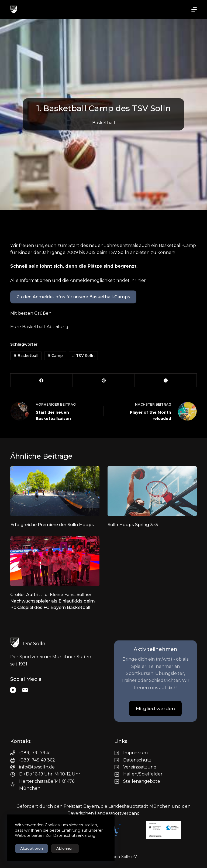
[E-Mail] (25, 690)
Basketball (104, 123)
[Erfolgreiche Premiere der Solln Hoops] (55, 491)
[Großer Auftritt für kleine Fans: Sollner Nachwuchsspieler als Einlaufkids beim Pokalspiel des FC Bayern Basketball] (55, 561)
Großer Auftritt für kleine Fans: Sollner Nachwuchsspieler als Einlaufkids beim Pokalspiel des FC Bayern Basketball (53, 601)
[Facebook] (42, 380)
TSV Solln (83, 356)
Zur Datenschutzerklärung (70, 835)
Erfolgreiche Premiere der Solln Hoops (52, 525)
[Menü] (194, 9)
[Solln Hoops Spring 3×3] (152, 491)
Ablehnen (65, 848)
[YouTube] (13, 690)
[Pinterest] (103, 380)
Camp (55, 356)
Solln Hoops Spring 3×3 (133, 525)
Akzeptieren (32, 848)
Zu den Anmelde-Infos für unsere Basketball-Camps (73, 297)
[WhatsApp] (166, 380)
